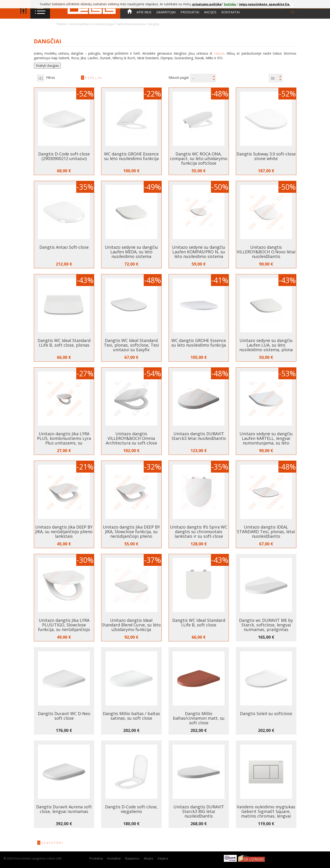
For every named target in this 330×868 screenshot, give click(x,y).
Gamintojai (166, 12)
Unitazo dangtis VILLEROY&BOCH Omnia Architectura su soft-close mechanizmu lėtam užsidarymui (131, 443)
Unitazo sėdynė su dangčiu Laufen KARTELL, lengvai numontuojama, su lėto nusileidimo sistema (266, 441)
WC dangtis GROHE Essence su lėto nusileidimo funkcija (131, 156)
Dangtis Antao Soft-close (64, 247)
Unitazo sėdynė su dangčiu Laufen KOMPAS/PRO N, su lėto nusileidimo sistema (199, 252)
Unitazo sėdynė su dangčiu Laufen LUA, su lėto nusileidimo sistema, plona (266, 345)
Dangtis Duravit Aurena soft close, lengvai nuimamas (64, 809)
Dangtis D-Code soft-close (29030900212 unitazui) (64, 156)
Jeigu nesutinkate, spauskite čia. (265, 4)
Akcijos (210, 12)
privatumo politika (207, 4)
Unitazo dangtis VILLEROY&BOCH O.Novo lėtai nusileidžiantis (266, 252)
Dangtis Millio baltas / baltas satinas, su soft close (131, 716)
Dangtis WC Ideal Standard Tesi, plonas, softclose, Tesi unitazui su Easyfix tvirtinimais (131, 347)
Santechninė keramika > (132, 24)
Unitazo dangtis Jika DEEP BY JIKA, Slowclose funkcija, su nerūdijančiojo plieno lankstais (131, 534)
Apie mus (144, 12)
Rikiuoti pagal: (179, 77)
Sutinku (230, 4)
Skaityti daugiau (47, 66)
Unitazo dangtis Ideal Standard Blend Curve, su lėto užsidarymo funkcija (131, 625)
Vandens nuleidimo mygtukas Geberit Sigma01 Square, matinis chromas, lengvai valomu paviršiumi (266, 814)
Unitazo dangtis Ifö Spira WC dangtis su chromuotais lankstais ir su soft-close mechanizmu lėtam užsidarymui (199, 536)
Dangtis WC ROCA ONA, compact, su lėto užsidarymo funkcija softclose (199, 158)
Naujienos (132, 858)
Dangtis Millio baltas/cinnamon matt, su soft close (199, 718)
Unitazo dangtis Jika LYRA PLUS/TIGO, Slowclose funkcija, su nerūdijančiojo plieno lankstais (64, 627)
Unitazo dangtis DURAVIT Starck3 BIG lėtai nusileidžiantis (199, 811)
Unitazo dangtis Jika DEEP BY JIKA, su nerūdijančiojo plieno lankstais (64, 532)
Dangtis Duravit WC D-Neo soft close (64, 716)
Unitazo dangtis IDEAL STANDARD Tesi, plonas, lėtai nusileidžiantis (266, 532)
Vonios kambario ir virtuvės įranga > (93, 24)
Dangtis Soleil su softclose (266, 713)
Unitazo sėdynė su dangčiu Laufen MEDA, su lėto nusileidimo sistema (131, 252)
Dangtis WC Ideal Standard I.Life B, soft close (199, 623)
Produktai (190, 12)
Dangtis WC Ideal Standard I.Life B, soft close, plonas (64, 343)
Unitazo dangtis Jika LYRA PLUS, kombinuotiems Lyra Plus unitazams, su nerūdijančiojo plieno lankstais (64, 443)
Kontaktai (231, 12)
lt (293, 12)
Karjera (163, 858)
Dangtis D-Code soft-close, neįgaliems (131, 809)
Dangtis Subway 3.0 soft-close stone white (266, 156)
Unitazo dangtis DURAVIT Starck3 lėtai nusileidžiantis (199, 436)
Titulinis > (63, 24)
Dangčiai (154, 24)
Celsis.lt (219, 53)
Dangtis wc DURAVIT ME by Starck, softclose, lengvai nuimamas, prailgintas (266, 625)
